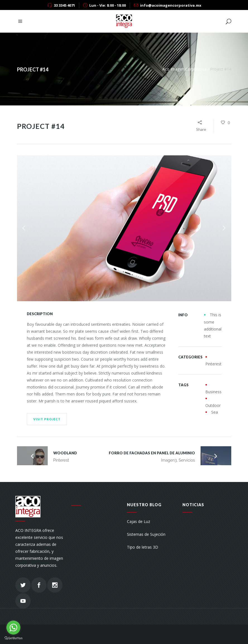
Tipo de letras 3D (143, 547)
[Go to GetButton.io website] (13, 638)
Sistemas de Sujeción (146, 534)
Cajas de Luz (139, 521)
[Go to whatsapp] (13, 628)
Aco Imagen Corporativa (184, 69)
